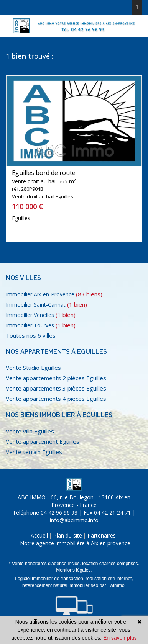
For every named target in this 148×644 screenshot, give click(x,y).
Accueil (39, 535)
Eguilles (21, 218)
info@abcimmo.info (74, 520)
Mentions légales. (74, 570)
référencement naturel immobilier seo (61, 585)
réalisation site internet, (109, 579)
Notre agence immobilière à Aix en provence (75, 543)
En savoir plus (120, 638)
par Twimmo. (112, 585)
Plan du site (68, 535)
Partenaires (102, 535)
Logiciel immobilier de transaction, (50, 579)
